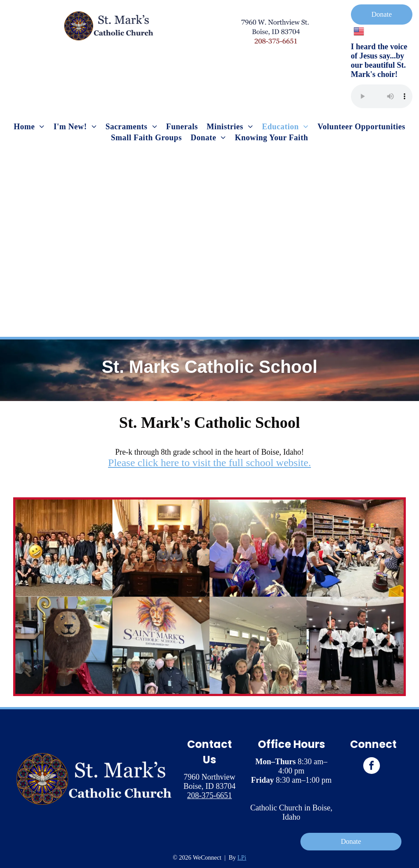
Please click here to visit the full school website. (209, 463)
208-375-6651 (209, 795)
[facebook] (372, 767)
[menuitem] (29, 127)
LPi (242, 858)
